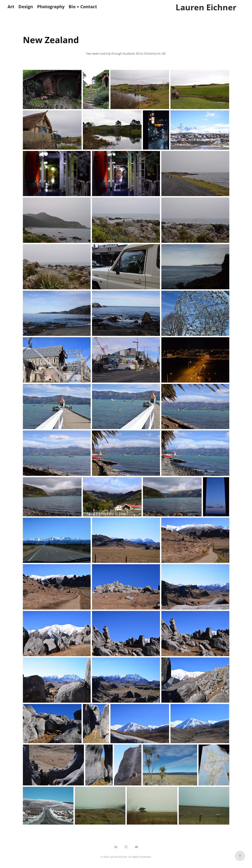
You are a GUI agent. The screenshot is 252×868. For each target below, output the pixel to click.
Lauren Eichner (206, 7)
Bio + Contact (83, 7)
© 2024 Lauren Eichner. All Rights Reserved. (126, 857)
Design (26, 7)
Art (11, 7)
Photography (51, 7)
